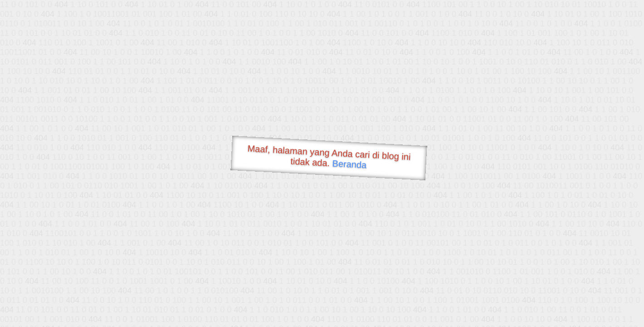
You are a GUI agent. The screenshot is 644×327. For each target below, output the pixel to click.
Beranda (349, 164)
